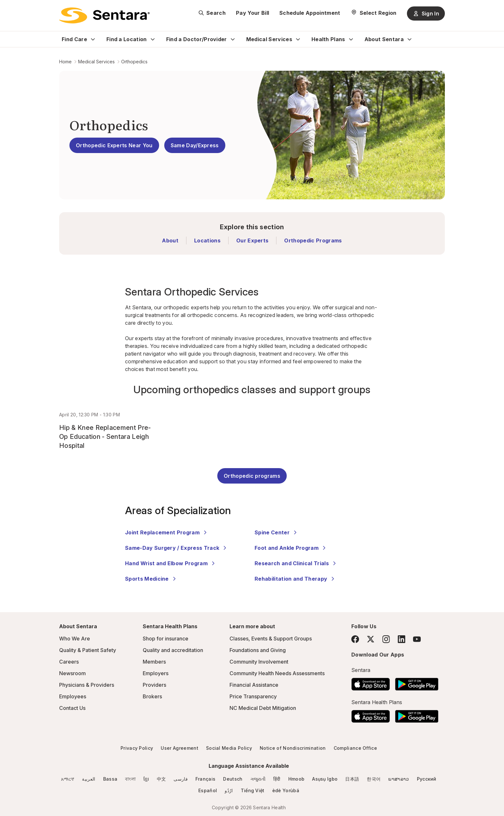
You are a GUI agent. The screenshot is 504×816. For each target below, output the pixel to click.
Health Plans (328, 39)
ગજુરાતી (258, 779)
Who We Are (75, 639)
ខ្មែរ (146, 779)
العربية (89, 779)
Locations (207, 240)
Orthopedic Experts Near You (114, 145)
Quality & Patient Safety (88, 650)
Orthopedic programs (252, 476)
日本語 (352, 779)
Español (208, 790)
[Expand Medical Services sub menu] (298, 39)
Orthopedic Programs (313, 240)
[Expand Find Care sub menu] (93, 39)
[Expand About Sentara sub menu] (410, 39)
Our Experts (252, 240)
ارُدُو (229, 790)
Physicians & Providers (87, 685)
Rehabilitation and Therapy (295, 579)
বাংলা (130, 779)
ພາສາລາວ (399, 779)
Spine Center (277, 532)
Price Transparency (253, 696)
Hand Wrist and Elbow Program (171, 563)
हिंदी (277, 779)
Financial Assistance (254, 685)
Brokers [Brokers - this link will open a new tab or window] (152, 696)
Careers (69, 662)
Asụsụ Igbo (325, 779)
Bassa (110, 779)
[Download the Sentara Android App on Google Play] (417, 682)
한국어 (374, 779)
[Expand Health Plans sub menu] (351, 39)
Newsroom (72, 673)
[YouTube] (417, 639)
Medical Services (269, 39)
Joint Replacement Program (167, 532)
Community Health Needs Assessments (277, 673)
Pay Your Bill (252, 13)
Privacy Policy (137, 748)
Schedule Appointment (310, 13)
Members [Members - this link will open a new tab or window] (154, 662)
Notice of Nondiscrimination (293, 748)
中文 (162, 779)
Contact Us (72, 708)
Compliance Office (355, 748)
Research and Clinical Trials (296, 563)
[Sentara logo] (104, 15)
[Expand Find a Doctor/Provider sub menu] (233, 39)
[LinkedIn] (401, 639)
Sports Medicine (151, 579)
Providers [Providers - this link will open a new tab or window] (154, 685)
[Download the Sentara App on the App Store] (371, 682)
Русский (427, 779)
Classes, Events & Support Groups (271, 639)
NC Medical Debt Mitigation (263, 708)
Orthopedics (134, 62)
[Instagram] (386, 639)
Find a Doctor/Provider (197, 39)
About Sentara (384, 39)
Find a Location (127, 39)
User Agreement (179, 748)
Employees (73, 696)
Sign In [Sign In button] (426, 14)
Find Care (74, 39)
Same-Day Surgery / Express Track (177, 548)
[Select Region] (374, 13)
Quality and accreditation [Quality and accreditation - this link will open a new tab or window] (173, 650)
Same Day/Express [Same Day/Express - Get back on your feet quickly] (195, 145)
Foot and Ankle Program (291, 548)
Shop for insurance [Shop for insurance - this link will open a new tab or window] (166, 639)
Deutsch (233, 779)
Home (65, 62)
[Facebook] (355, 639)
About (170, 240)
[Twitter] (371, 639)
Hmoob (297, 779)
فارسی (181, 779)
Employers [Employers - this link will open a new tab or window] (156, 673)
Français (206, 779)
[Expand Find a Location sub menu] (153, 39)
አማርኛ (68, 779)
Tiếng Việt (253, 790)
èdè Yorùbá (286, 790)
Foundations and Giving (258, 650)
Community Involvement (259, 662)
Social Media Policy (229, 748)
